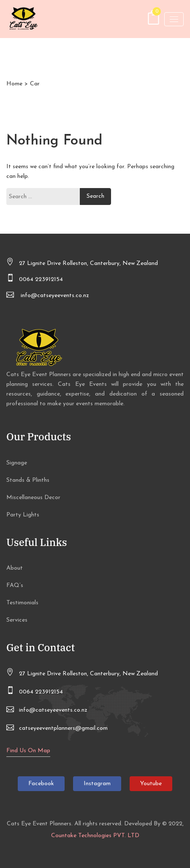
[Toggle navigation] (174, 19)
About (15, 568)
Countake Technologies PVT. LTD (95, 836)
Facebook (41, 784)
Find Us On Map (28, 751)
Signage (17, 463)
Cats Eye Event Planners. (40, 824)
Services (17, 620)
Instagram (97, 784)
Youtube (151, 784)
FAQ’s (15, 585)
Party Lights (23, 515)
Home (14, 84)
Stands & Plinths (28, 480)
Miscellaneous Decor (33, 498)
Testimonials (22, 603)
